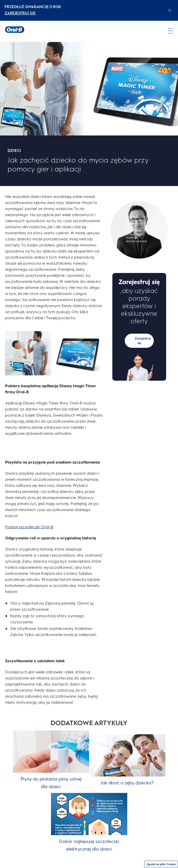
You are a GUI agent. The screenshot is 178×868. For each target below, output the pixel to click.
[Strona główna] (15, 30)
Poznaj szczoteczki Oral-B (29, 527)
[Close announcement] (170, 10)
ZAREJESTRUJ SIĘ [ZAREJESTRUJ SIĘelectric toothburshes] (20, 13)
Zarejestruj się (143, 341)
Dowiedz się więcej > (159, 229)
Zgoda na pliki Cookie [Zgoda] (161, 864)
